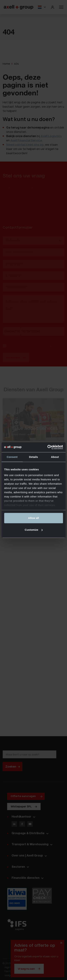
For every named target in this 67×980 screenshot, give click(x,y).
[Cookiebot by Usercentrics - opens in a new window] (48, 447)
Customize (34, 530)
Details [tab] (34, 457)
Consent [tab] (12, 457)
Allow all (33, 518)
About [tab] (55, 457)
